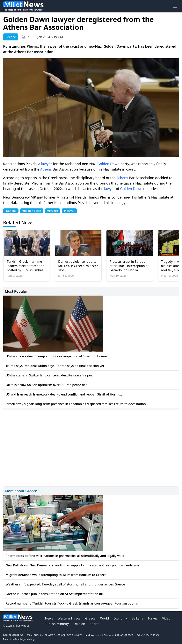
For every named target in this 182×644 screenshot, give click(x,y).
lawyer (47, 164)
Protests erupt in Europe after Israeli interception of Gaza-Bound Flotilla (129, 266)
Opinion (79, 624)
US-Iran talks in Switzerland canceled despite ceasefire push (50, 375)
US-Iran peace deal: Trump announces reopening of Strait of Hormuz (57, 356)
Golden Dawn (108, 164)
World (104, 618)
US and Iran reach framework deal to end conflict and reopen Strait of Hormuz (64, 394)
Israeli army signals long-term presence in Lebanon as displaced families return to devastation (76, 404)
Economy (120, 618)
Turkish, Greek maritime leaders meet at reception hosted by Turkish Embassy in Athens (27, 266)
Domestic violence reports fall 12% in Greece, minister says (78, 266)
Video (166, 618)
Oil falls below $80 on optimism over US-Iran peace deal (47, 385)
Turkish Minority (57, 624)
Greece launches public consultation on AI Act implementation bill (55, 594)
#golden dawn (32, 211)
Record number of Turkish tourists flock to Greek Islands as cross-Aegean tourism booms (72, 603)
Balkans (137, 618)
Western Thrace (69, 618)
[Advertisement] (91, 447)
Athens (46, 169)
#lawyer (69, 211)
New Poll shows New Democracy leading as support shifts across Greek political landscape (73, 565)
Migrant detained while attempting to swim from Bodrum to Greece (56, 575)
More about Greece (21, 491)
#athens (11, 211)
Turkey (153, 618)
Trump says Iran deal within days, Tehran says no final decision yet (55, 366)
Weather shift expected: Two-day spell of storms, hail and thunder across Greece (65, 584)
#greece (53, 211)
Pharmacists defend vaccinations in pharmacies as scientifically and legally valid (65, 556)
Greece (90, 618)
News (49, 618)
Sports (94, 624)
